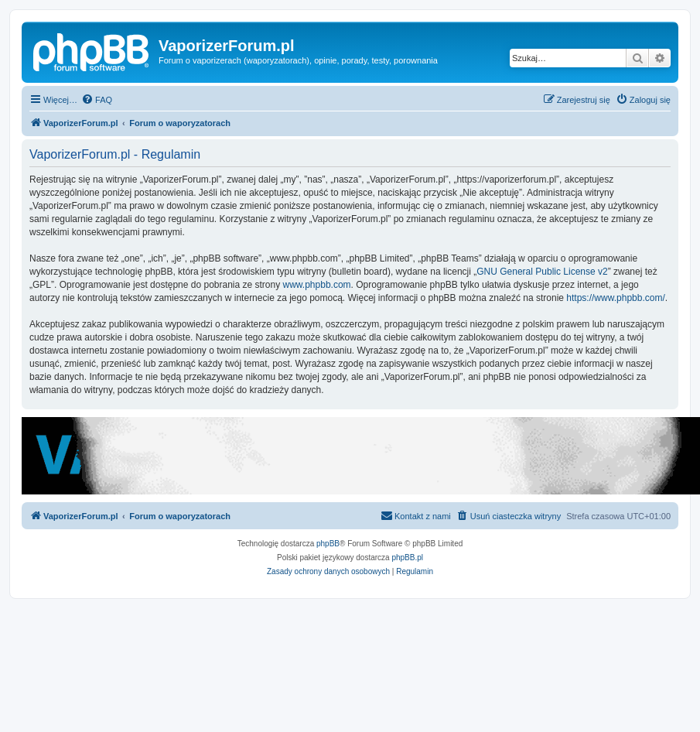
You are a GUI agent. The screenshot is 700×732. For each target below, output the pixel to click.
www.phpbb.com (317, 285)
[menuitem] (97, 100)
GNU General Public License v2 (542, 272)
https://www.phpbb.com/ (615, 298)
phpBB (328, 544)
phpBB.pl (407, 558)
